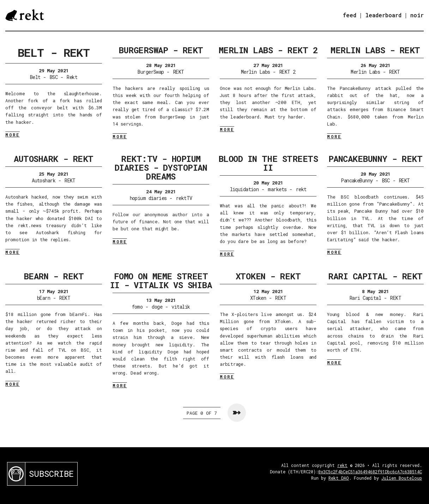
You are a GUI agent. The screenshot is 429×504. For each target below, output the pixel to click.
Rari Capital (365, 298)
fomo (137, 307)
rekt (301, 189)
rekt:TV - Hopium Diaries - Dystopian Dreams (161, 168)
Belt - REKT (54, 52)
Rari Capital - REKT (375, 276)
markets (277, 189)
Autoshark (44, 180)
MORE (13, 135)
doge (157, 307)
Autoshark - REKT (53, 159)
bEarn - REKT (54, 276)
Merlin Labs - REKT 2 (268, 50)
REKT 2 (288, 72)
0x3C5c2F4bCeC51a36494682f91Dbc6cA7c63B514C (370, 472)
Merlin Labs (256, 72)
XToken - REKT (268, 276)
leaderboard (383, 15)
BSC (54, 77)
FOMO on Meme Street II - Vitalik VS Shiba (161, 281)
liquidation (244, 189)
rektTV (184, 198)
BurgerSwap (151, 72)
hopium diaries (148, 198)
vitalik (181, 307)
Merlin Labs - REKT (375, 50)
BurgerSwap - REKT (161, 50)
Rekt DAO (339, 478)
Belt (35, 77)
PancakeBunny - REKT (376, 159)
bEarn (44, 298)
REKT (179, 72)
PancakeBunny (357, 180)
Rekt (72, 77)
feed (350, 15)
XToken (258, 298)
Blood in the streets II (268, 163)
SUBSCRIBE (51, 474)
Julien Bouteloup (402, 478)
